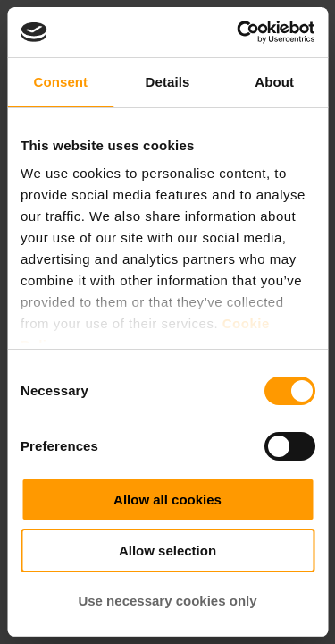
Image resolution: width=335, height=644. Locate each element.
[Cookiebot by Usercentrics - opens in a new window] (239, 32)
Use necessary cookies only (167, 601)
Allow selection (167, 551)
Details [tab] (168, 82)
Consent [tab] (60, 82)
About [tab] (274, 82)
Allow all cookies (167, 500)
